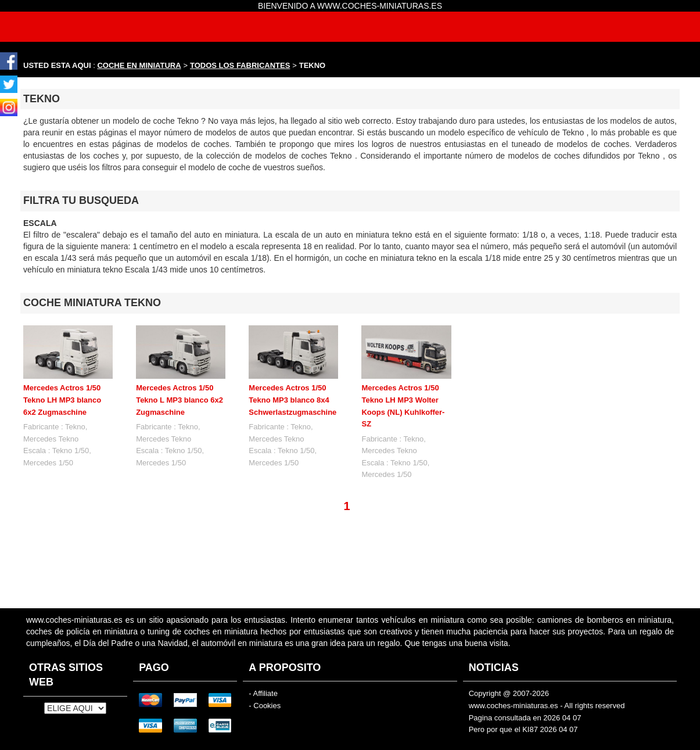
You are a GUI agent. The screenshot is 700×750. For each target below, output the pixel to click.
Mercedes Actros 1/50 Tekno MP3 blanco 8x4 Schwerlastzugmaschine (292, 400)
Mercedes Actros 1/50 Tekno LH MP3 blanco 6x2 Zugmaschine (62, 400)
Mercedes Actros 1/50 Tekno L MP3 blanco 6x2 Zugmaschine (180, 400)
